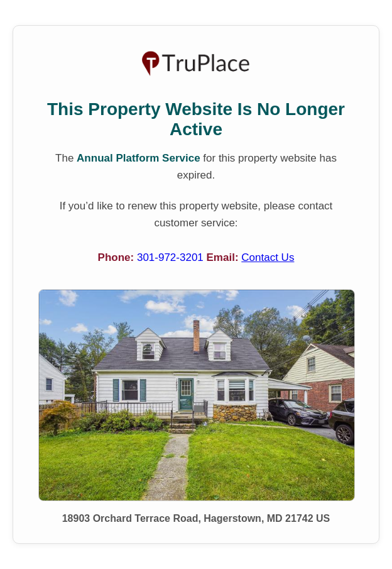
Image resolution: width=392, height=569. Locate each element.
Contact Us (268, 257)
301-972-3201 (172, 257)
